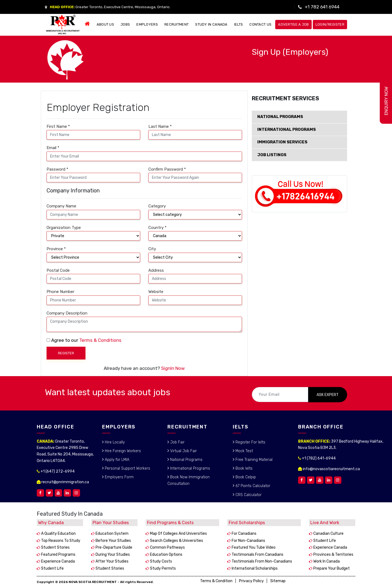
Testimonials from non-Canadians (261, 561)
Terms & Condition (216, 581)
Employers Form (119, 477)
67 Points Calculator (252, 486)
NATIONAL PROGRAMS (280, 117)
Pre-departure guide (114, 547)
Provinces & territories (333, 555)
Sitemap (278, 581)
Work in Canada (326, 561)
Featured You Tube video (253, 547)
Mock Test (244, 451)
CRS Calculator (248, 495)
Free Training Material (253, 460)
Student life (52, 568)
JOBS (125, 24)
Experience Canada (58, 561)
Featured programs (58, 555)
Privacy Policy (251, 581)
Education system (112, 534)
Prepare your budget (331, 568)
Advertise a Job (293, 24)
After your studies (112, 561)
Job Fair (177, 442)
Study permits (163, 568)
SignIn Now (173, 368)
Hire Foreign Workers (122, 451)
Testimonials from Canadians (257, 555)
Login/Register (330, 24)
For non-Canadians (248, 541)
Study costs (161, 561)
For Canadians (244, 534)
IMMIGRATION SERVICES (282, 142)
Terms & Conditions (100, 340)
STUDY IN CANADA (211, 24)
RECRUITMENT (177, 24)
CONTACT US (260, 24)
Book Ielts (244, 468)
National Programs (186, 460)
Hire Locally (114, 442)
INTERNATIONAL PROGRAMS (287, 129)
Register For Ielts (250, 442)
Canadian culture (328, 534)
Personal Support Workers (127, 468)
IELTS (239, 24)
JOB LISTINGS (272, 155)
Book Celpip (245, 477)
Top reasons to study (60, 541)
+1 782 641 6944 (322, 7)
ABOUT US (105, 24)
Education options (166, 555)
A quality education (58, 534)
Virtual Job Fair (183, 451)
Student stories (55, 547)
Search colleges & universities (176, 541)
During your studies (112, 555)
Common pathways (167, 547)
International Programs (190, 468)
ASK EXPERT (328, 395)
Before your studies (113, 541)
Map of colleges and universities (178, 534)
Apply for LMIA (117, 460)
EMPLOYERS (147, 24)
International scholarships (254, 568)
